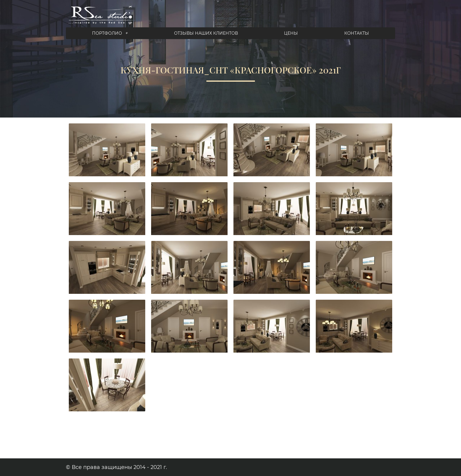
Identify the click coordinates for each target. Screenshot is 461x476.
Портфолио (110, 33)
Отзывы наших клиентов (206, 33)
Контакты (357, 33)
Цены (291, 33)
